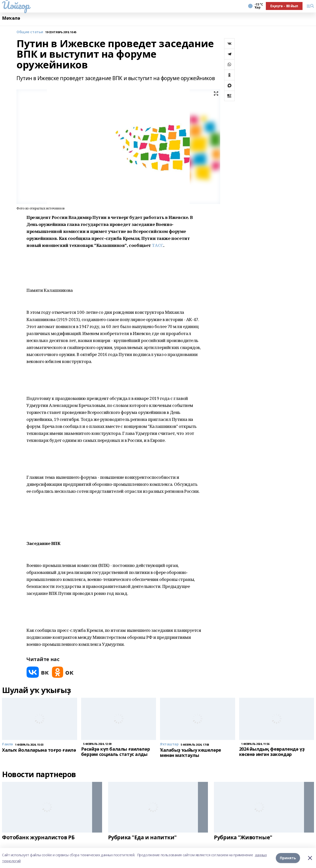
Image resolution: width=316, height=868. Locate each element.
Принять (288, 858)
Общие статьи (30, 32)
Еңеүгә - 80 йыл (284, 6)
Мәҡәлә (11, 18)
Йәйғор (16, 5)
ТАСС (157, 245)
